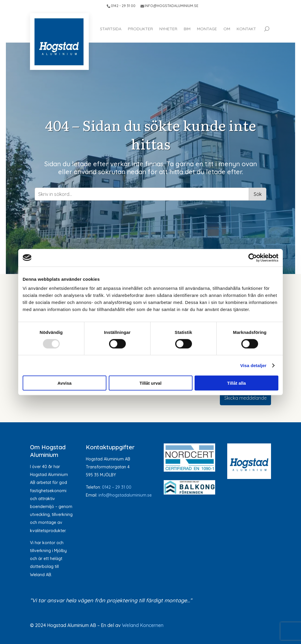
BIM (187, 29)
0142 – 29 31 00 (117, 487)
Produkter (140, 29)
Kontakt (246, 29)
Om (227, 29)
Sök (258, 194)
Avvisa (65, 383)
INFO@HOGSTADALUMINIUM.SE (169, 6)
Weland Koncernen (143, 625)
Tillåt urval (151, 383)
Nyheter (168, 29)
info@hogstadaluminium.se (125, 495)
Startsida (111, 29)
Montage (207, 29)
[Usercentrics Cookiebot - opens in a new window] (253, 258)
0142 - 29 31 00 (121, 6)
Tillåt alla (237, 383)
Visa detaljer (253, 365)
